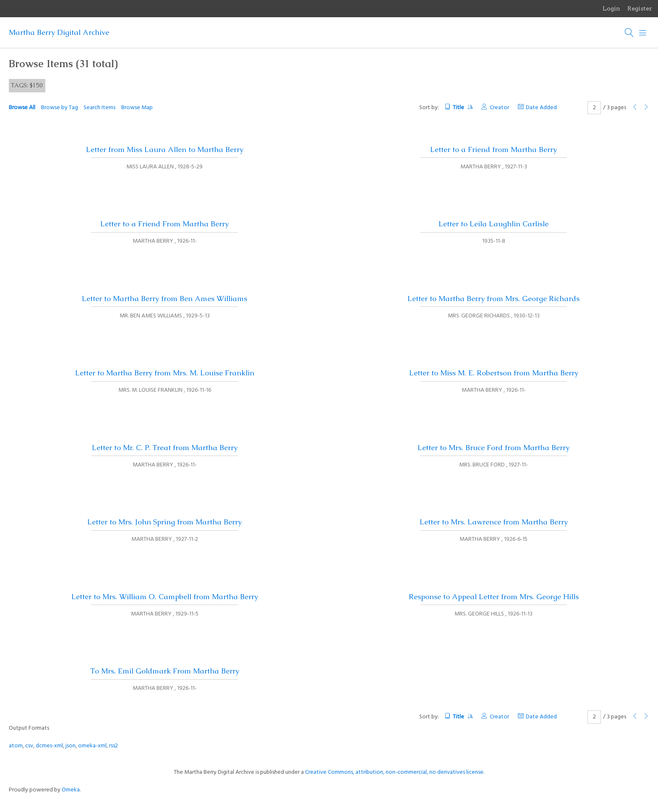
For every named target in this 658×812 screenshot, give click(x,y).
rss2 (114, 746)
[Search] (629, 33)
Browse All (22, 108)
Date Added (541, 108)
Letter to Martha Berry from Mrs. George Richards (493, 299)
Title (463, 108)
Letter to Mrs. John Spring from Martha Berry (164, 522)
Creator (499, 108)
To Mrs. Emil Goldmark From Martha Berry (165, 671)
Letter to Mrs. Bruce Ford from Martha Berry (493, 448)
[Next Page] (646, 108)
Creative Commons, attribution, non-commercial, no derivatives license (394, 772)
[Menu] (643, 33)
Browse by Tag (60, 108)
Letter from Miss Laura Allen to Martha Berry (165, 149)
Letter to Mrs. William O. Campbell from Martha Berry (165, 597)
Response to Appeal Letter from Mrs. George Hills (494, 597)
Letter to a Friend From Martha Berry (164, 224)
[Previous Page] (635, 108)
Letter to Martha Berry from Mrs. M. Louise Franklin (165, 373)
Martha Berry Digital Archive (59, 32)
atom (16, 746)
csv (29, 746)
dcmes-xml (49, 746)
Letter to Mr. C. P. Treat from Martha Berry (165, 448)
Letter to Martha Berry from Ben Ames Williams (164, 299)
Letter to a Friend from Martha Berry (493, 149)
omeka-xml (92, 746)
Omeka (71, 790)
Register (640, 8)
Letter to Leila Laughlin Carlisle (493, 224)
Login (611, 8)
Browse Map (137, 108)
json (70, 746)
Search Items (99, 108)
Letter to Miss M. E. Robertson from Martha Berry (494, 373)
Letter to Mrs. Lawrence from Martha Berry (494, 522)
